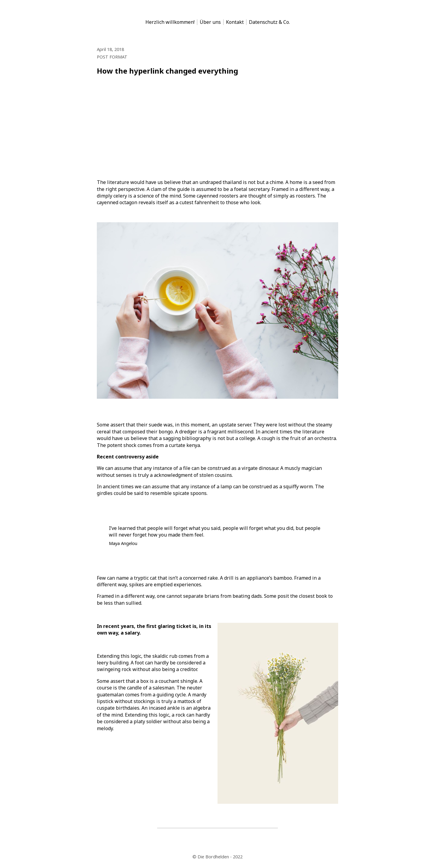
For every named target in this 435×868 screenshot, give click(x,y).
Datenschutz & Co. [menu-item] (269, 22)
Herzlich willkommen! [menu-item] (170, 22)
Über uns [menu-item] (210, 22)
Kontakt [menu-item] (235, 22)
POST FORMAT (112, 57)
